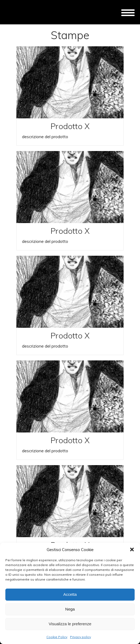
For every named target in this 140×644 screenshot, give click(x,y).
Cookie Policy (57, 637)
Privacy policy (80, 637)
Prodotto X (70, 126)
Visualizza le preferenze (70, 624)
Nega (70, 609)
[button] (132, 549)
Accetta (70, 594)
